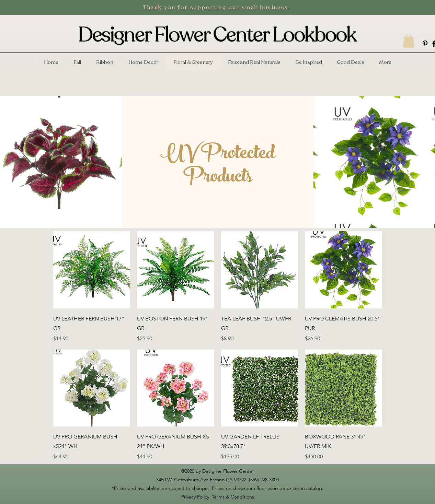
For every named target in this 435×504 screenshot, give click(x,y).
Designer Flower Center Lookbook (217, 35)
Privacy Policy (195, 497)
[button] (409, 41)
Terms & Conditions (233, 497)
